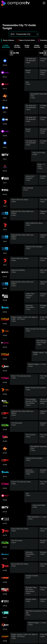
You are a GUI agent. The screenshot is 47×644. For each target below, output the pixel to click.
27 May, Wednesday (6, 46)
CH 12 (5, 86)
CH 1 (5, 109)
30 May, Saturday (37, 46)
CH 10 (5, 62)
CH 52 (5, 133)
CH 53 (5, 497)
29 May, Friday (27, 46)
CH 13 (5, 97)
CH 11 (5, 74)
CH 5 (5, 144)
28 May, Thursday (17, 46)
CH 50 (5, 121)
